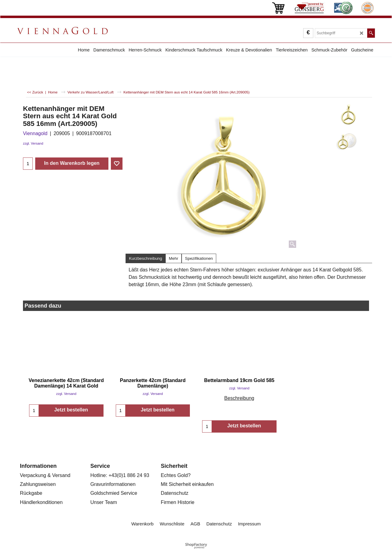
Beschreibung (239, 398)
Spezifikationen (199, 258)
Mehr (173, 258)
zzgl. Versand (33, 143)
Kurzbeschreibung (145, 258)
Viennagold (35, 133)
